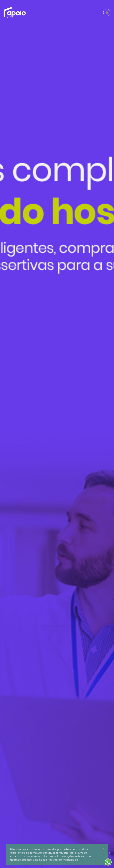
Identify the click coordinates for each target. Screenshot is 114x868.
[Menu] (107, 13)
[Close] (104, 849)
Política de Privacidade (63, 860)
